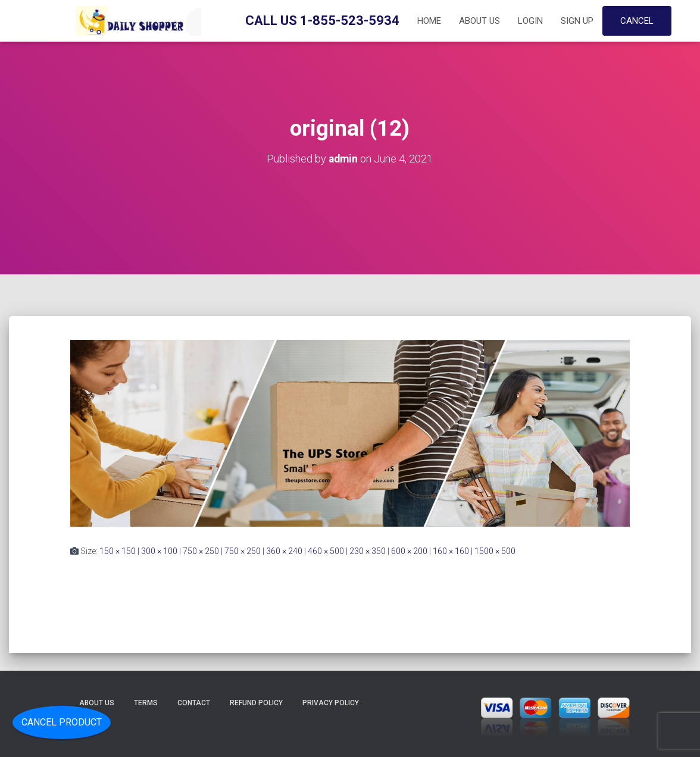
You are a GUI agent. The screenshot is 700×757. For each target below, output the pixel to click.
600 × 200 (409, 550)
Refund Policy (256, 703)
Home (429, 21)
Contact (194, 703)
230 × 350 (368, 550)
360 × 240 (284, 550)
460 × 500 (326, 550)
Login (530, 21)
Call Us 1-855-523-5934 (322, 21)
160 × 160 (451, 550)
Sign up (577, 21)
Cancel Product (62, 722)
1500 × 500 (495, 550)
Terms (146, 703)
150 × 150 (118, 550)
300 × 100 (159, 550)
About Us (479, 21)
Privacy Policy (331, 703)
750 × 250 (201, 550)
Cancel (637, 21)
